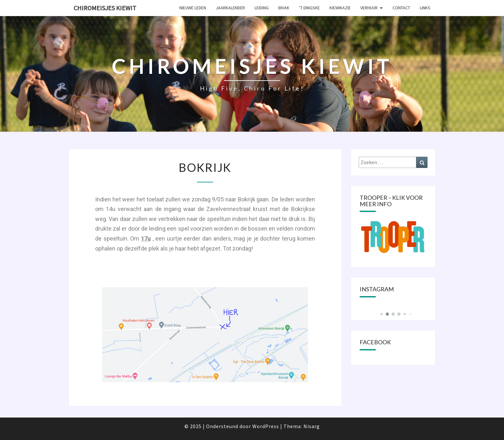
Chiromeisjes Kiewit (105, 8)
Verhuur (369, 8)
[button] (381, 314)
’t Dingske (309, 8)
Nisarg (312, 426)
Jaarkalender (230, 8)
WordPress (266, 426)
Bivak (284, 8)
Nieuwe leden (193, 8)
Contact (401, 8)
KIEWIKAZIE (340, 8)
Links (425, 8)
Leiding (262, 8)
